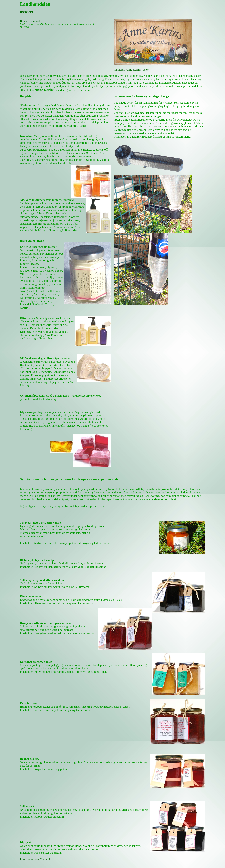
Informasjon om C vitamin (36, 859)
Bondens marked (30, 21)
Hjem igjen (27, 12)
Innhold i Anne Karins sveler (131, 70)
